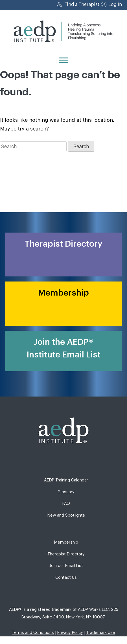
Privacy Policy (70, 633)
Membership (66, 542)
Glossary (66, 492)
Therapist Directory (66, 554)
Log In (115, 4)
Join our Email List (66, 566)
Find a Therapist (82, 4)
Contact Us (66, 577)
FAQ (66, 504)
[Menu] (63, 60)
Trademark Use (101, 633)
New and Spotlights (66, 515)
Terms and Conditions (33, 633)
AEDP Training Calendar (66, 480)
